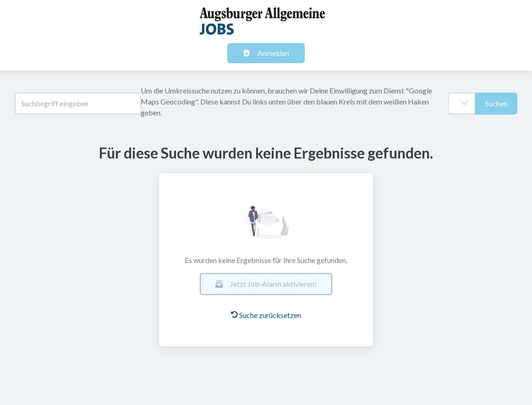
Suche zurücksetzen (266, 315)
